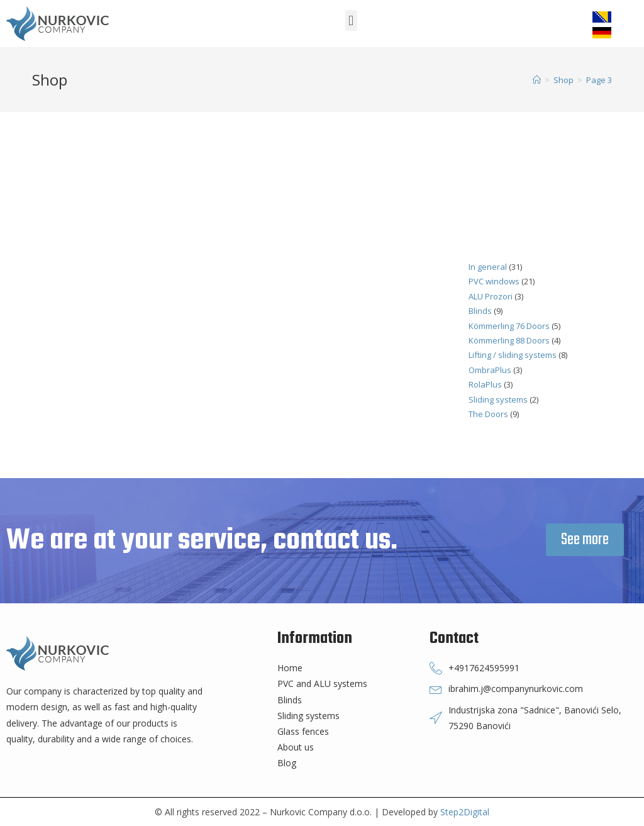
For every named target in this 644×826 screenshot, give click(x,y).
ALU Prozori (491, 296)
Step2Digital (465, 812)
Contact (454, 639)
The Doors (488, 414)
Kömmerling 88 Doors (509, 340)
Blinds (480, 311)
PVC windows (494, 281)
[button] (351, 20)
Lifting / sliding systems (513, 355)
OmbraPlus (490, 370)
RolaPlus (485, 384)
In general (488, 267)
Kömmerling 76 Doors (509, 326)
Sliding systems (498, 399)
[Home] (537, 80)
